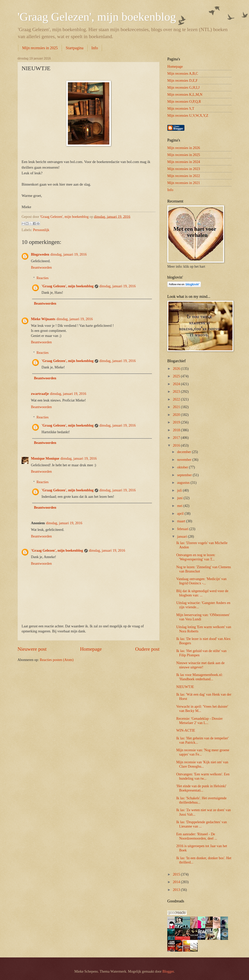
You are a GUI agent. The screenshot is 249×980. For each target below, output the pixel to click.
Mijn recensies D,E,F (182, 81)
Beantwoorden (41, 267)
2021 (177, 407)
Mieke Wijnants (43, 319)
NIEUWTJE (185, 687)
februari (183, 529)
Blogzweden (40, 254)
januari (183, 536)
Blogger (168, 971)
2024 (177, 384)
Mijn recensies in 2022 (184, 176)
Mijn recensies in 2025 (40, 48)
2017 (177, 438)
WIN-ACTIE (186, 730)
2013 (177, 890)
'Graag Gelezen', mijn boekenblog (97, 17)
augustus (184, 483)
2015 (177, 874)
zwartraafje (40, 394)
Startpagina (75, 48)
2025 (177, 376)
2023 (177, 392)
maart (182, 521)
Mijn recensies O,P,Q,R (184, 102)
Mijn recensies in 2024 (184, 162)
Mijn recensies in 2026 (184, 148)
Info (95, 48)
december (185, 452)
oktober (183, 467)
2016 (177, 445)
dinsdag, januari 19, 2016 (68, 254)
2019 (177, 422)
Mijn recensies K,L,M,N (185, 95)
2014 (177, 882)
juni (180, 498)
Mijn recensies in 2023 (184, 169)
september (185, 475)
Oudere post (147, 649)
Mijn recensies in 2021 (184, 183)
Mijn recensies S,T (181, 109)
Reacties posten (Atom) (57, 660)
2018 (177, 430)
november (185, 460)
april (181, 514)
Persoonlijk (41, 230)
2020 (177, 415)
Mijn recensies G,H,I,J (183, 88)
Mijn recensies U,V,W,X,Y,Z (188, 116)
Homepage (91, 649)
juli (180, 490)
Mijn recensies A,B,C (183, 74)
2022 (177, 399)
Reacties (42, 278)
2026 (177, 369)
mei (180, 506)
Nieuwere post (32, 649)
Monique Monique (45, 458)
